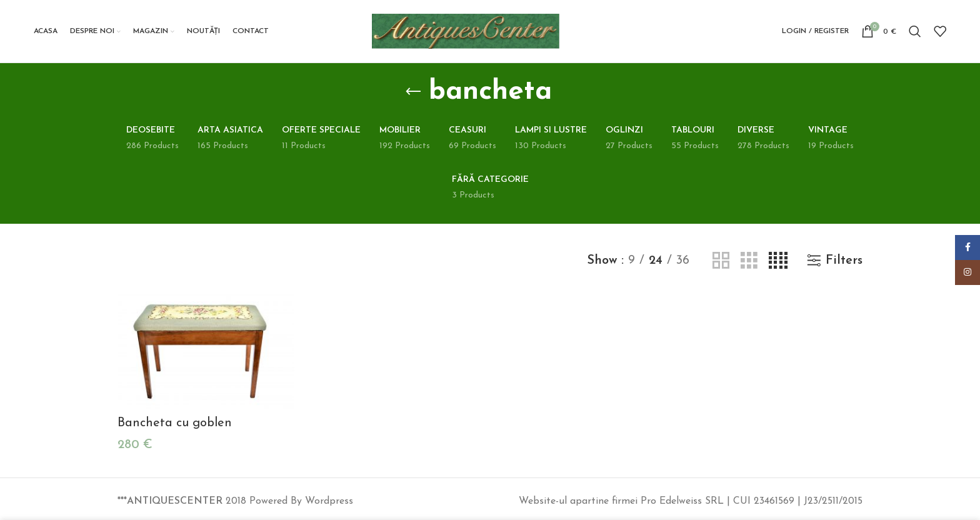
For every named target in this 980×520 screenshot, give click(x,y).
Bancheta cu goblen (175, 423)
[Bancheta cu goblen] (206, 351)
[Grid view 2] (721, 261)
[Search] (915, 31)
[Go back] (413, 92)
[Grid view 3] (749, 261)
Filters (844, 261)
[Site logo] (466, 31)
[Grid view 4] (778, 261)
